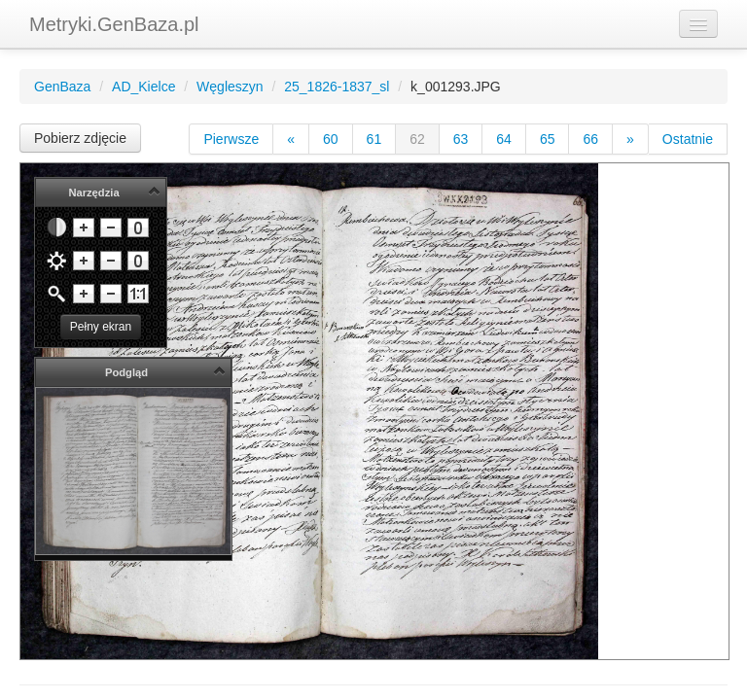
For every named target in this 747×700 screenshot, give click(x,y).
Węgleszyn (230, 87)
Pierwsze (231, 139)
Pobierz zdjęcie (80, 138)
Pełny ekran (101, 327)
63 (461, 139)
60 (331, 139)
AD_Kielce (143, 87)
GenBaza (62, 87)
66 (590, 139)
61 (374, 139)
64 (504, 139)
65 (548, 139)
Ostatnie (688, 139)
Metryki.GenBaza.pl (114, 24)
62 (417, 139)
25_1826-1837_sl (337, 87)
